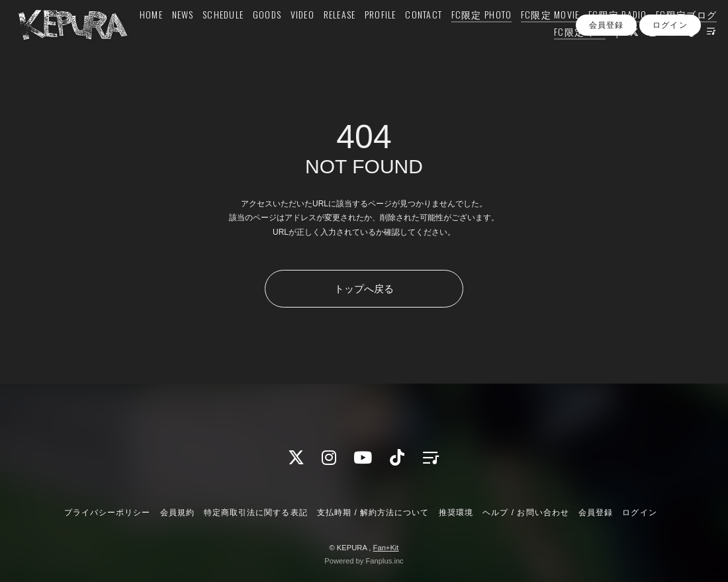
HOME (204, 37)
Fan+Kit (386, 548)
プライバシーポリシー (107, 513)
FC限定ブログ (498, 55)
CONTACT (477, 37)
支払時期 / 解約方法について (373, 513)
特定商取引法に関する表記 (255, 513)
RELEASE (392, 37)
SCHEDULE (276, 37)
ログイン (670, 79)
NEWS (235, 37)
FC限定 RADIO (671, 37)
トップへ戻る (364, 289)
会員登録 (606, 79)
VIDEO (355, 37)
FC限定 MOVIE (603, 37)
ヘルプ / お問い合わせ (525, 513)
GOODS (319, 37)
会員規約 (177, 513)
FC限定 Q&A (563, 55)
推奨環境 (456, 513)
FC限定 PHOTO (534, 37)
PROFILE (433, 37)
